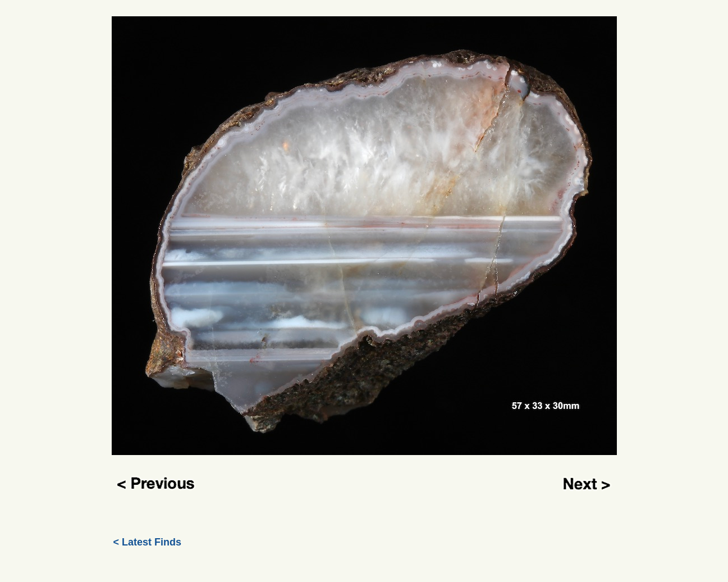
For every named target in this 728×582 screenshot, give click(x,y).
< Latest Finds (148, 542)
